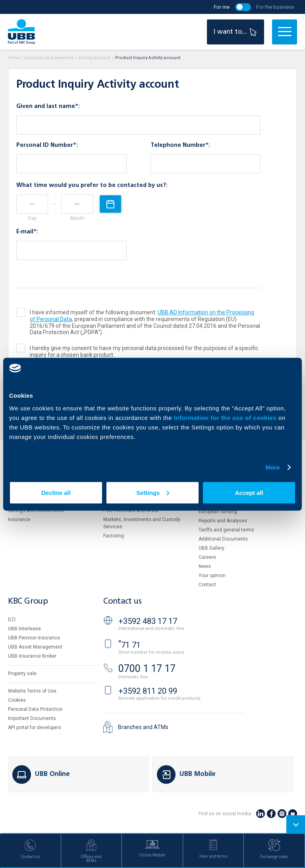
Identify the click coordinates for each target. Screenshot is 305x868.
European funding (218, 512)
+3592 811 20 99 (148, 691)
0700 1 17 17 (147, 669)
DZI (12, 620)
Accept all (249, 492)
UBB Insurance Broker (32, 656)
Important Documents (32, 718)
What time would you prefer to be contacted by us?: (92, 185)
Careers (207, 557)
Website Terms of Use (32, 691)
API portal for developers (35, 728)
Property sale (22, 674)
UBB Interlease (24, 629)
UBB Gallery (211, 548)
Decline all (56, 492)
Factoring (114, 536)
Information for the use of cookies (226, 417)
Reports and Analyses (223, 521)
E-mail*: (27, 232)
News (205, 566)
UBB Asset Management (35, 647)
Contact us (122, 601)
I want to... (236, 32)
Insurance (19, 520)
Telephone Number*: (180, 145)
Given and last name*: (48, 106)
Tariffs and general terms (226, 530)
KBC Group (28, 601)
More (272, 467)
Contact (207, 585)
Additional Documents (223, 539)
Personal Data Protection (35, 709)
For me (222, 7)
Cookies (17, 700)
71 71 (129, 645)
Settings (153, 492)
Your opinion (212, 575)
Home (14, 58)
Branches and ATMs (143, 727)
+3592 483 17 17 (148, 621)
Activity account (95, 58)
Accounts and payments (49, 58)
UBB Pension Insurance (34, 638)
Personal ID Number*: (47, 145)
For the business (275, 7)
